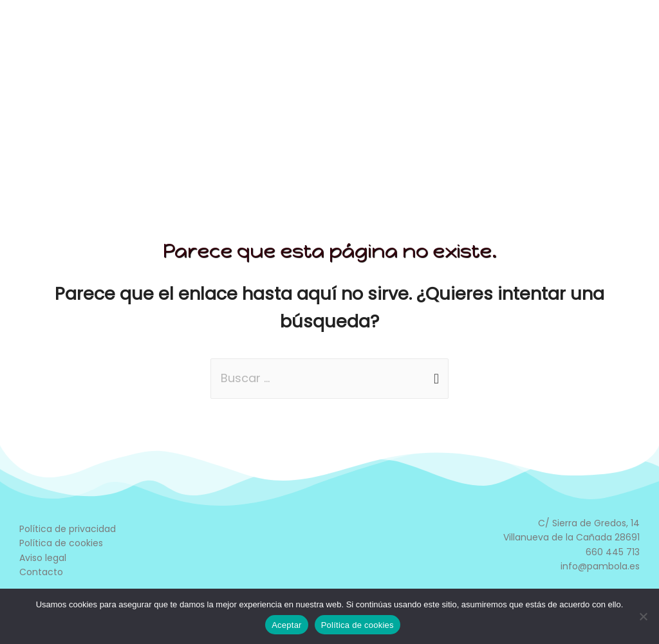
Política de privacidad (68, 529)
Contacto (41, 572)
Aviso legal (43, 558)
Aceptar (287, 625)
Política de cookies (61, 543)
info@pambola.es (600, 566)
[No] (643, 616)
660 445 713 (613, 552)
